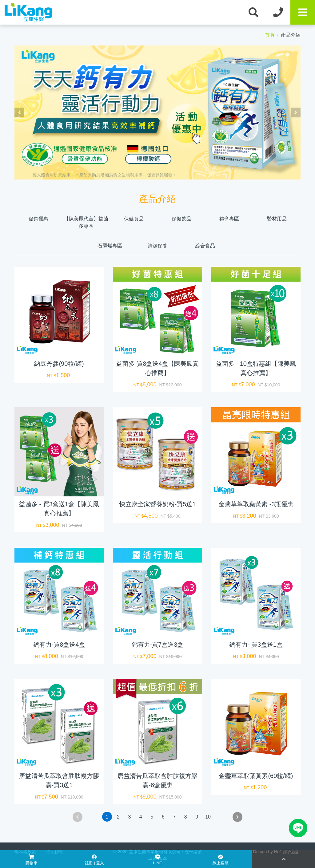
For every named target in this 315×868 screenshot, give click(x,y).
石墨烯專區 (110, 246)
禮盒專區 (229, 219)
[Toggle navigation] (303, 12)
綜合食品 (205, 246)
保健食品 (134, 219)
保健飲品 (181, 219)
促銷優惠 (38, 219)
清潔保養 (157, 246)
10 (208, 817)
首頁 (270, 35)
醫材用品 (277, 219)
